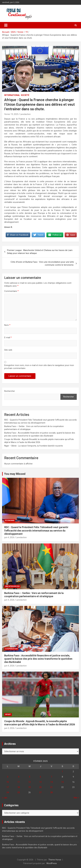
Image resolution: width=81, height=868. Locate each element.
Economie (10, 520)
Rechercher (10, 391)
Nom (7, 325)
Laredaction (25, 114)
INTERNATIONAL (12, 95)
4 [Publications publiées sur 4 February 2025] (19, 777)
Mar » (76, 798)
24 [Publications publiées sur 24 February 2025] (8, 792)
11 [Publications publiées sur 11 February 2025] (19, 782)
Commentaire (11, 291)
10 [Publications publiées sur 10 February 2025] (8, 782)
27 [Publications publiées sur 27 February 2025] (40, 792)
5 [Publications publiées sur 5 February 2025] (30, 777)
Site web (8, 350)
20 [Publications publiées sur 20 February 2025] (40, 787)
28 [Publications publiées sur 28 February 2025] (51, 792)
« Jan (5, 798)
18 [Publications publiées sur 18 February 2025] (19, 787)
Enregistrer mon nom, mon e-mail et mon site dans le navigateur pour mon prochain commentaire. (39, 367)
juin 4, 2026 (9, 537)
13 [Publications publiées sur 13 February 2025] (40, 782)
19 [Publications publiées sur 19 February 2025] (30, 787)
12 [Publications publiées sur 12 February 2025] (30, 782)
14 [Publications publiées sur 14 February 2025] (51, 782)
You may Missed (15, 474)
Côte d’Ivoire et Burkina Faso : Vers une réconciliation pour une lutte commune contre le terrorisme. (42, 263)
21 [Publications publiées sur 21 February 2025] (51, 787)
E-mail (8, 338)
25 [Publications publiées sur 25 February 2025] (19, 792)
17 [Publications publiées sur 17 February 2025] (8, 787)
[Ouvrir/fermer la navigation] (6, 25)
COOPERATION (11, 649)
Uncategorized (12, 586)
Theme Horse (55, 860)
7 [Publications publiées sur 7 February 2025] (51, 777)
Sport (8, 714)
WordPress (52, 863)
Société (25, 95)
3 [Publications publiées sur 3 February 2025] (8, 777)
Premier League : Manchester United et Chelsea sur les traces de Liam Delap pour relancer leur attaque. (40, 252)
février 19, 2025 (11, 114)
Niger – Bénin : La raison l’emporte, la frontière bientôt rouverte (34, 446)
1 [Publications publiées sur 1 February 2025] (62, 772)
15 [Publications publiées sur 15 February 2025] (62, 782)
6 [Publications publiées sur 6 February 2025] (40, 777)
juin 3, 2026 (9, 728)
